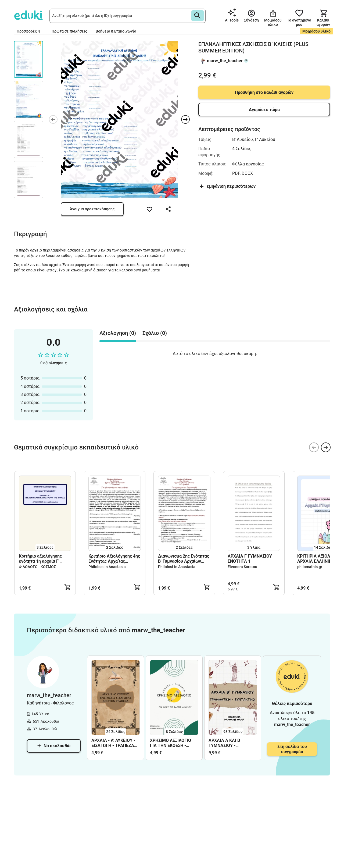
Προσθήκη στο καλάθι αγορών (264, 92)
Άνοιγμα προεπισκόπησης (92, 209)
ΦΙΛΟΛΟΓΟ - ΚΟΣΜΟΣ (37, 567)
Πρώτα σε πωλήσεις (69, 31)
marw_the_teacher (225, 61)
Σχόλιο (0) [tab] (155, 333)
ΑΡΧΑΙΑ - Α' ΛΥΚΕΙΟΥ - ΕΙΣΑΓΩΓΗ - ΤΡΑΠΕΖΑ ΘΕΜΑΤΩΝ (113, 743)
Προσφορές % (28, 31)
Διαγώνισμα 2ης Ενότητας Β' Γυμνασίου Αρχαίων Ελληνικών (184, 559)
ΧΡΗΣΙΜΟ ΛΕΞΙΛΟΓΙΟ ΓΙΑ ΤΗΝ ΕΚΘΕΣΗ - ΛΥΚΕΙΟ (171, 743)
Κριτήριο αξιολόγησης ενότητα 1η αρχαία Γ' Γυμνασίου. (40, 559)
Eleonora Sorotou (242, 567)
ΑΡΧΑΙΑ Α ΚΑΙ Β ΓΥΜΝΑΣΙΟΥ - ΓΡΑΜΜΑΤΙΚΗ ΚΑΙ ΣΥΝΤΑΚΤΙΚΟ (227, 743)
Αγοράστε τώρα (264, 110)
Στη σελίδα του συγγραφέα (292, 749)
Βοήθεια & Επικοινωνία (116, 31)
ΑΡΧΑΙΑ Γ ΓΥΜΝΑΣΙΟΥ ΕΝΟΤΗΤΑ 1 (250, 559)
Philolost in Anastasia (107, 567)
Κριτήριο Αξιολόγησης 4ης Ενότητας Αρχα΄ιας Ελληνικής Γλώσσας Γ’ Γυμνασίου (114, 559)
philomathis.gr (310, 567)
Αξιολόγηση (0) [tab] (118, 333)
